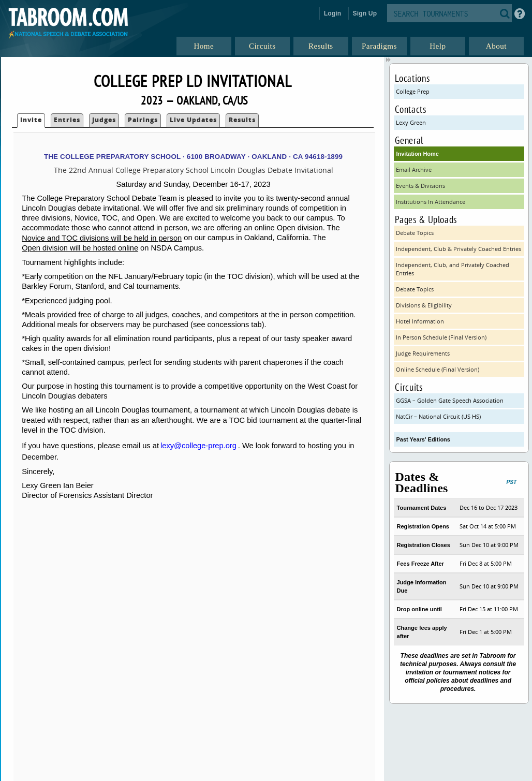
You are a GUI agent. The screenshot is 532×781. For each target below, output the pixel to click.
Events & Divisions (420, 186)
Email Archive (414, 170)
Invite (31, 120)
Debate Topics (415, 233)
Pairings (143, 120)
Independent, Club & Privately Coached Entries (459, 249)
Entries (67, 120)
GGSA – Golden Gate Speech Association (450, 400)
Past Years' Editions (423, 439)
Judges (104, 120)
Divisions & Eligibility (424, 305)
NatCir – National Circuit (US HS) (438, 416)
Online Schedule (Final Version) (438, 369)
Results (242, 120)
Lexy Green (411, 122)
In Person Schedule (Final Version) (441, 337)
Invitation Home (417, 154)
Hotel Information (420, 321)
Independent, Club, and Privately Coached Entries (453, 269)
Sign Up (365, 13)
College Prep (413, 91)
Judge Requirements (423, 353)
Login (333, 13)
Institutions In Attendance (431, 202)
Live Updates (193, 120)
